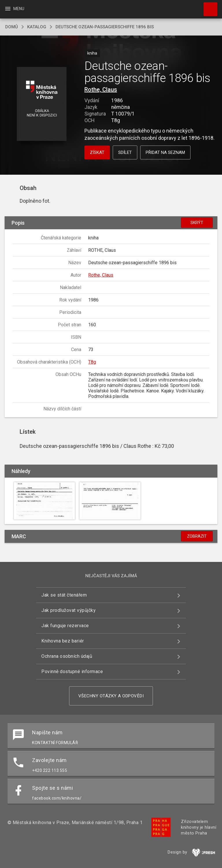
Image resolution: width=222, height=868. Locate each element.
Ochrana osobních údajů (67, 656)
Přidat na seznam (165, 152)
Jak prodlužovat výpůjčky (69, 610)
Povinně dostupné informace (72, 672)
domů (12, 27)
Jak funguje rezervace (65, 626)
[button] (41, 104)
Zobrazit (197, 536)
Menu (14, 9)
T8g (92, 362)
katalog (37, 27)
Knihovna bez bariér (63, 641)
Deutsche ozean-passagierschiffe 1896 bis (105, 27)
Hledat (208, 6)
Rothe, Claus (101, 90)
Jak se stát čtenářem (64, 595)
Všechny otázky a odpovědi (111, 696)
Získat (97, 152)
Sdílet (125, 152)
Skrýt (197, 223)
